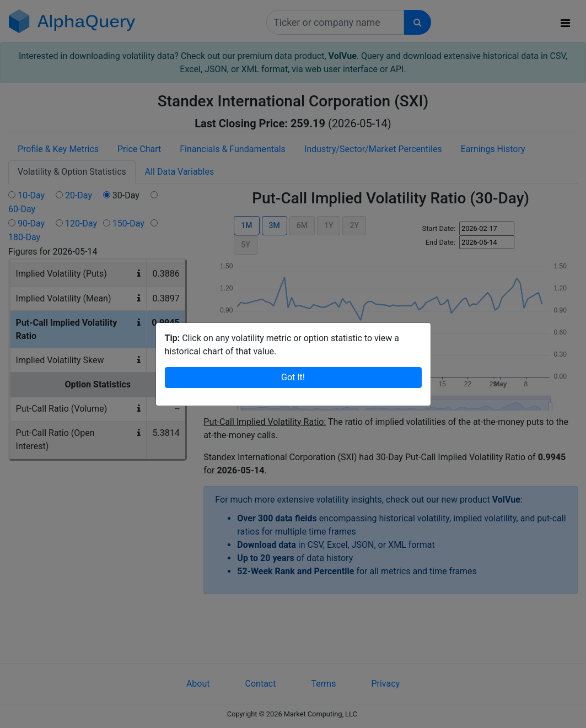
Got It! (293, 377)
